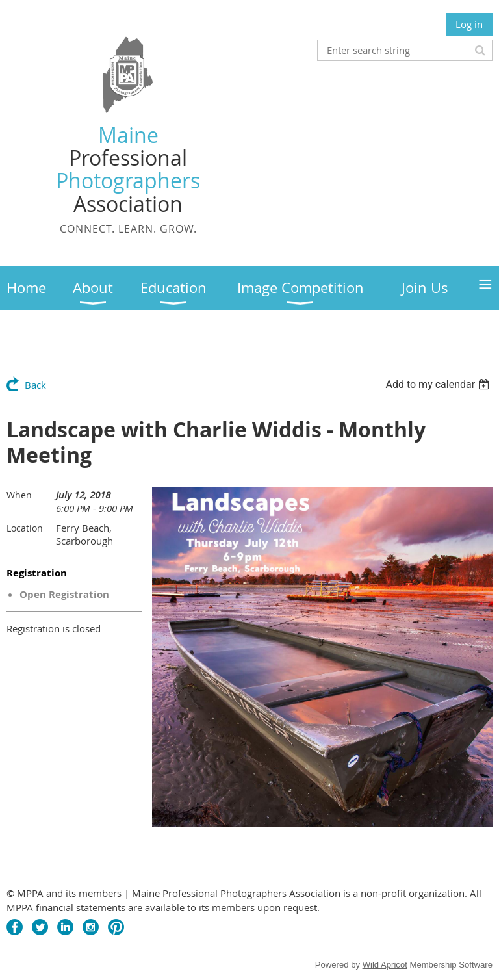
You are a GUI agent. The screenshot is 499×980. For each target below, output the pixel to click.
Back (35, 385)
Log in (469, 24)
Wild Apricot (385, 965)
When (19, 495)
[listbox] (439, 384)
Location (25, 528)
